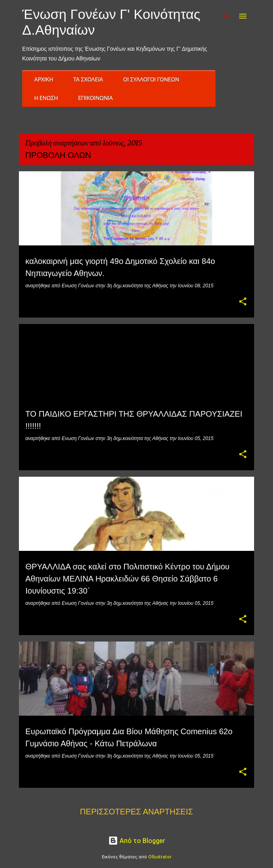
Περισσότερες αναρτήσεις (137, 812)
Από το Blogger (137, 841)
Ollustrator (160, 857)
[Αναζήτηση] (227, 16)
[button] (243, 302)
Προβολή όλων (58, 155)
